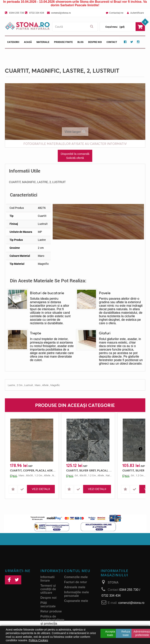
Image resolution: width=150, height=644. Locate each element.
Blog (80, 42)
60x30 (29, 475)
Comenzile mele (76, 577)
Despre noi (95, 42)
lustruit (29, 385)
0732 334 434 (37, 13)
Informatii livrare (47, 579)
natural (110, 475)
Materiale (43, 42)
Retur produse (51, 611)
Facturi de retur (76, 582)
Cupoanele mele (76, 601)
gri (76, 475)
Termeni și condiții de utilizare (48, 589)
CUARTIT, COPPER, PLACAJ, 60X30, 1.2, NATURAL (33, 470)
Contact (112, 42)
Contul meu (77, 571)
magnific (55, 385)
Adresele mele (75, 587)
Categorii (13, 42)
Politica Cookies (38, 640)
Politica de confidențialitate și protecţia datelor (52, 622)
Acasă (28, 42)
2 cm (20, 385)
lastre (11, 385)
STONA (113, 582)
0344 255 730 (17, 13)
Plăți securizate (48, 605)
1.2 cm (38, 475)
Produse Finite (63, 42)
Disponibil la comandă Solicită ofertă (75, 156)
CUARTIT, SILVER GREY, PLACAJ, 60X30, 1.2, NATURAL (89, 470)
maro (38, 385)
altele (45, 385)
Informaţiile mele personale (77, 594)
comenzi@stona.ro (61, 13)
